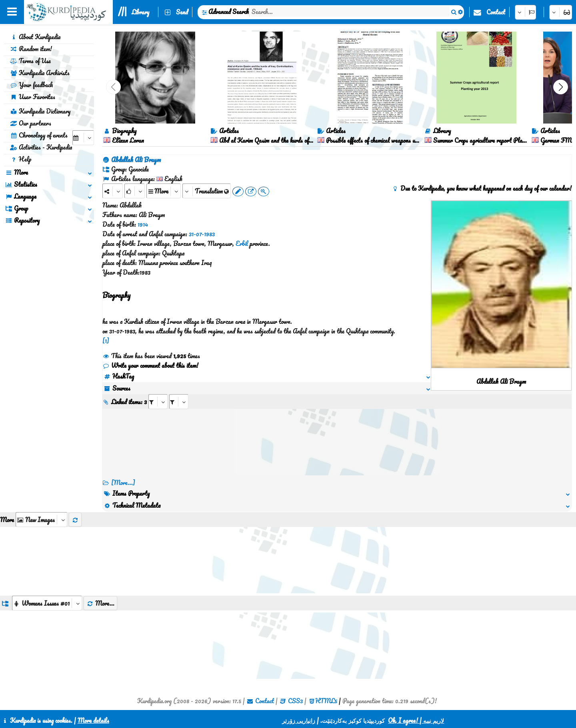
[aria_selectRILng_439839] (179, 402)
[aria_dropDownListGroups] (47, 603)
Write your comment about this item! (150, 365)
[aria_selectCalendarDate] (83, 138)
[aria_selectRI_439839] (158, 402)
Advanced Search (229, 12)
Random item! (31, 49)
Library (140, 12)
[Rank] (135, 191)
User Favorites (33, 97)
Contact (496, 12)
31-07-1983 (202, 234)
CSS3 (295, 701)
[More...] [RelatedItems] (123, 483)
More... (100, 603)
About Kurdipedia (35, 37)
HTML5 (326, 701)
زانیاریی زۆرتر (299, 720)
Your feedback (31, 85)
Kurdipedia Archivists (40, 73)
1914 (143, 224)
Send (182, 12)
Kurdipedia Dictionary (40, 111)
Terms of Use (30, 61)
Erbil (242, 243)
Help (21, 159)
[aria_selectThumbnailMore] (41, 520)
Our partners (31, 123)
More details (93, 720)
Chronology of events (39, 135)
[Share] (113, 191)
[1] (106, 341)
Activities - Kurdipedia (41, 147)
